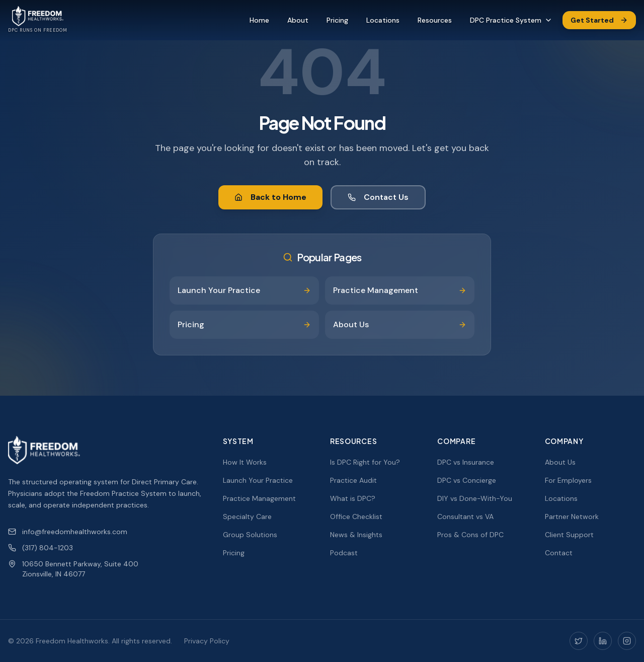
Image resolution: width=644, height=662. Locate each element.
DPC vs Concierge (467, 480)
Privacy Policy (207, 641)
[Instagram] (627, 641)
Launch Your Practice (258, 480)
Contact (559, 553)
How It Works (245, 462)
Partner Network (572, 517)
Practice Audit (353, 480)
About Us (560, 462)
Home (259, 20)
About (298, 20)
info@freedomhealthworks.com (68, 532)
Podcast (344, 553)
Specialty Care (247, 517)
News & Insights (356, 535)
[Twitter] (579, 641)
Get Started (599, 20)
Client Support (569, 535)
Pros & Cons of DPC (470, 535)
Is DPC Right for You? (365, 462)
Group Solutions (250, 535)
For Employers (568, 480)
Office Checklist (356, 517)
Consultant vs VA (465, 517)
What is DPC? (353, 498)
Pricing (337, 20)
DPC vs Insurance (466, 462)
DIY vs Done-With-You (475, 498)
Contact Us (378, 197)
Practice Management (259, 498)
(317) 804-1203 (41, 548)
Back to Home (270, 197)
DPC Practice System (511, 20)
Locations (383, 20)
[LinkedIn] (603, 641)
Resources (435, 20)
